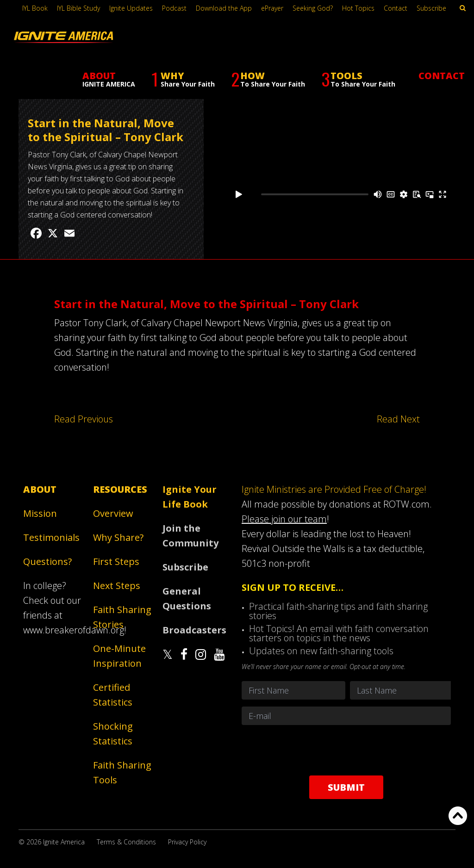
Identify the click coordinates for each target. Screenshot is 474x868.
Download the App (224, 8)
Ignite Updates (131, 8)
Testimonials (51, 537)
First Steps (116, 561)
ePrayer (272, 8)
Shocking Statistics (113, 734)
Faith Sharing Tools (122, 772)
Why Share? (118, 537)
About (40, 489)
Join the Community (190, 536)
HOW (268, 65)
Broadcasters (194, 630)
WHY (183, 65)
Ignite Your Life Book (190, 497)
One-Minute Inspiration (119, 656)
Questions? (47, 561)
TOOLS (358, 65)
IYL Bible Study (78, 8)
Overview (113, 513)
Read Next (398, 419)
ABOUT (109, 64)
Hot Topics (358, 8)
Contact (396, 8)
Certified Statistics (113, 695)
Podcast (174, 8)
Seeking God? (313, 8)
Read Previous (84, 419)
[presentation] (346, 750)
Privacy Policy (187, 842)
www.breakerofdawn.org (74, 630)
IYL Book (35, 8)
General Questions (187, 598)
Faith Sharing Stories (63, 91)
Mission (40, 513)
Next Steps (117, 586)
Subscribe (431, 8)
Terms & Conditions (126, 842)
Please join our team (284, 519)
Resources (120, 489)
